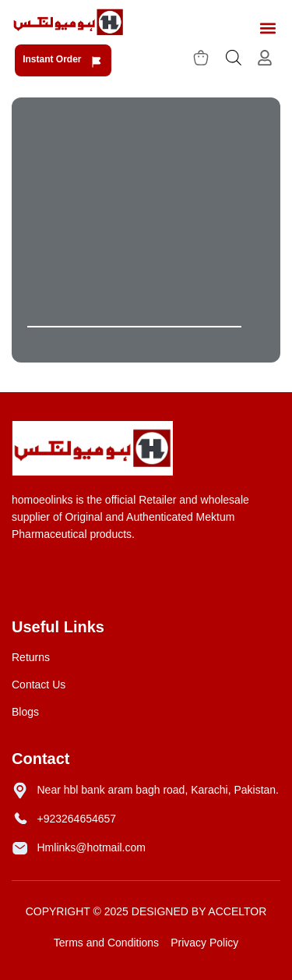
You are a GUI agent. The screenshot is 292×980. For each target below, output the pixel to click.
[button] (267, 28)
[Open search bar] (234, 58)
